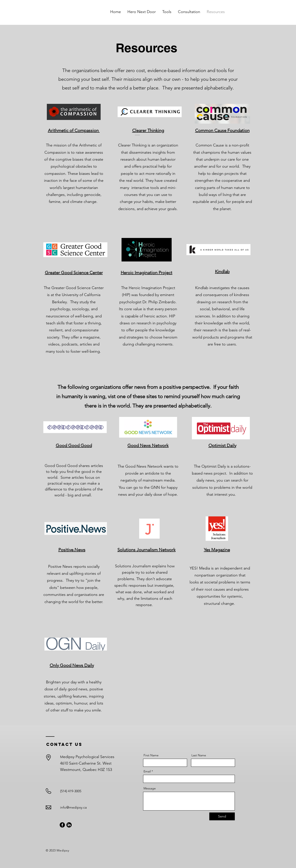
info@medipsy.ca (73, 807)
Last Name (199, 755)
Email (147, 771)
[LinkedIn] (69, 825)
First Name (151, 755)
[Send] (222, 816)
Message (150, 788)
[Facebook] (62, 825)
